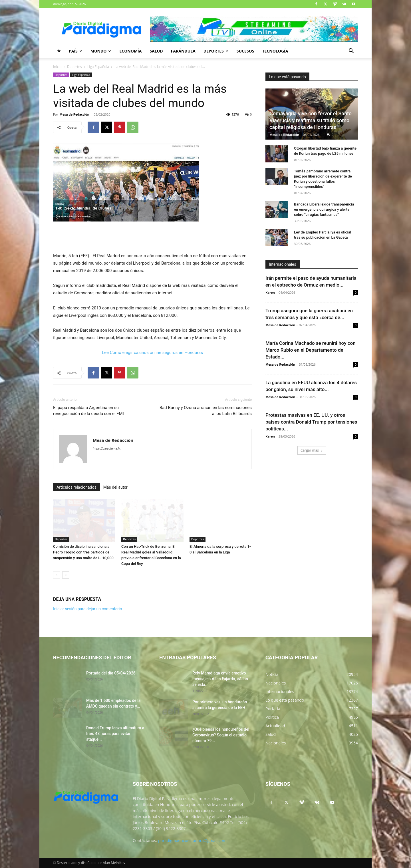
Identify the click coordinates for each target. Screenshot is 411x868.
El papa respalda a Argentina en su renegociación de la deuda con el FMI (88, 411)
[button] (351, 52)
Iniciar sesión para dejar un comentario (88, 609)
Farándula (183, 51)
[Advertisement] (152, 237)
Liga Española (98, 67)
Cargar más (312, 450)
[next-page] (66, 575)
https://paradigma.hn (107, 449)
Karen (270, 292)
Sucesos (245, 51)
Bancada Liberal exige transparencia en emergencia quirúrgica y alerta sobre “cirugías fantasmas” (324, 209)
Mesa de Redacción (284, 135)
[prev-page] (57, 575)
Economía (130, 51)
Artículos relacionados (76, 487)
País (75, 51)
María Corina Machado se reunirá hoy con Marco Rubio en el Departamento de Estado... (311, 350)
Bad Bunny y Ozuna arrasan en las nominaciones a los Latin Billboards (206, 411)
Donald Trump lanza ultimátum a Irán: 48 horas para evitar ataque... (115, 734)
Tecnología (275, 51)
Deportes (216, 51)
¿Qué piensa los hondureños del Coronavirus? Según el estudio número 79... (221, 735)
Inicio (57, 67)
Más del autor (115, 487)
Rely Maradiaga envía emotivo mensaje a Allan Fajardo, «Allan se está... (220, 679)
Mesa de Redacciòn (74, 114)
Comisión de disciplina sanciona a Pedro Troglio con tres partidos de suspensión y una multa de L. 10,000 (83, 552)
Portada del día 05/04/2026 (111, 673)
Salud (156, 51)
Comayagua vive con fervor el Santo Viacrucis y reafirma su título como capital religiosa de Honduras (311, 120)
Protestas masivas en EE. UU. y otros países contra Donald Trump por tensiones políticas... (311, 422)
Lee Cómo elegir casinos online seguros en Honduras (152, 353)
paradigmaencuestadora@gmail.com (192, 840)
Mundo (101, 51)
